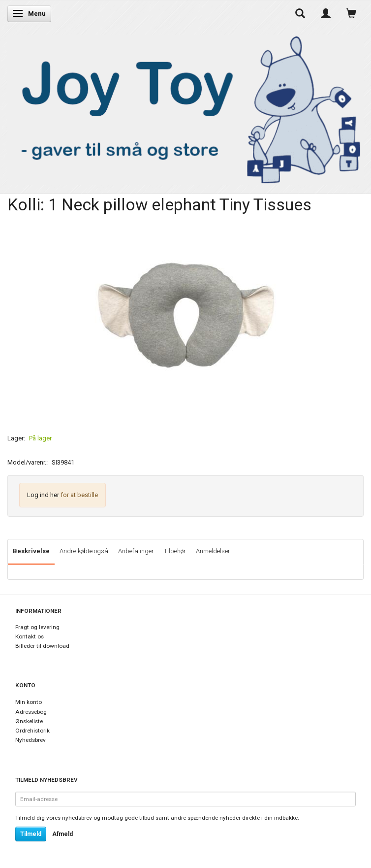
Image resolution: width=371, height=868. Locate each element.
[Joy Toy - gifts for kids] (185, 108)
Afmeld (62, 834)
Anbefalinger (136, 551)
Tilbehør (175, 551)
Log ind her (43, 495)
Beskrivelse (31, 551)
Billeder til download (42, 646)
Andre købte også (84, 551)
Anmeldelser (213, 551)
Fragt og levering (37, 627)
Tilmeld (31, 834)
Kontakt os (30, 636)
